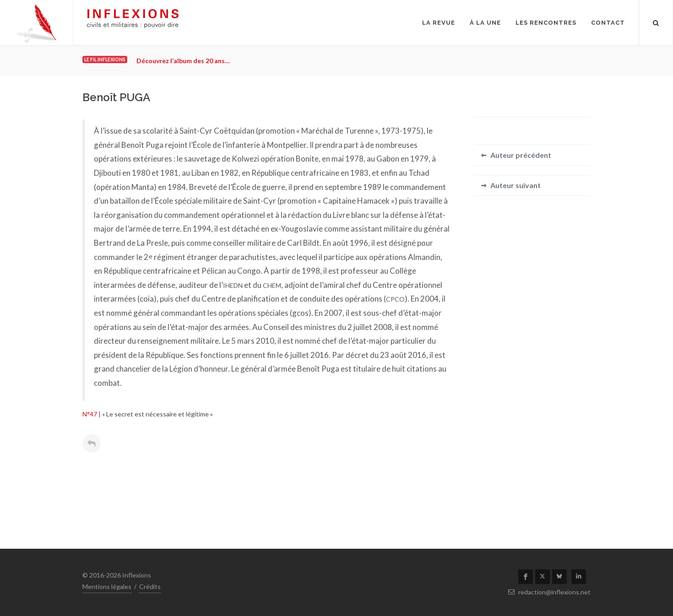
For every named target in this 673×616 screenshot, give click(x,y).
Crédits (150, 586)
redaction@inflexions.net (549, 592)
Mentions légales (107, 586)
